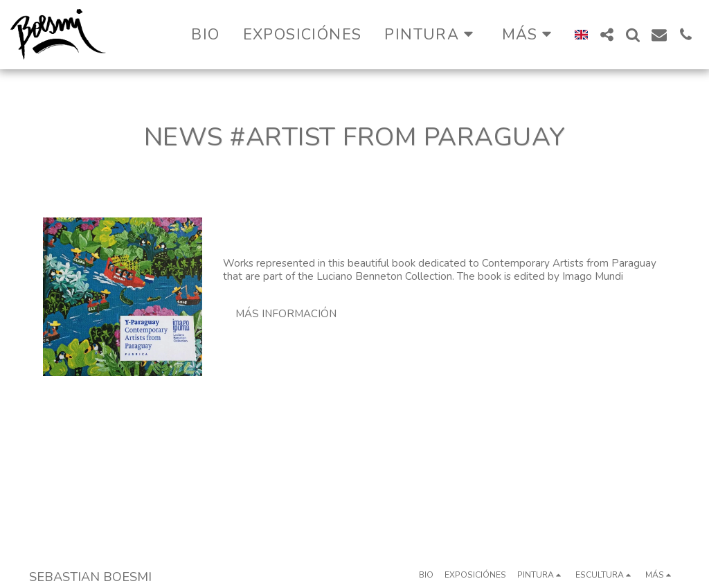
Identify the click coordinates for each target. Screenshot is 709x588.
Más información (286, 314)
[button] (431, 34)
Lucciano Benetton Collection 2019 (375, 228)
